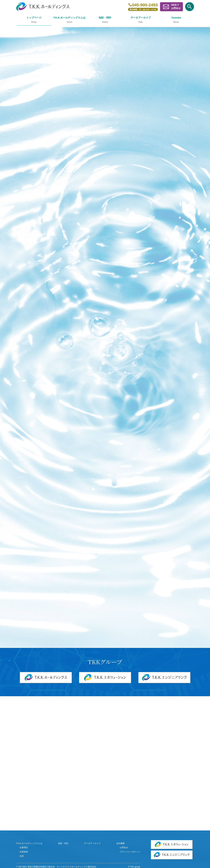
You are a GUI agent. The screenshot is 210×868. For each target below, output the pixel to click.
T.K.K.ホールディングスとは (69, 18)
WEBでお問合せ (176, 7)
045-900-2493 (145, 5)
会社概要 (120, 843)
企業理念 (24, 847)
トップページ (34, 18)
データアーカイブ (141, 18)
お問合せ (124, 847)
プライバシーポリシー (130, 852)
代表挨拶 (24, 852)
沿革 (22, 856)
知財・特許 (105, 18)
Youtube (176, 18)
